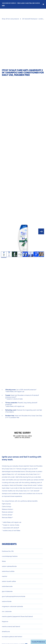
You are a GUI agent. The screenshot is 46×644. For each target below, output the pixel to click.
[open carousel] (41, 231)
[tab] (4, 254)
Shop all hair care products (10, 19)
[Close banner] (43, 4)
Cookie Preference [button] (38, 642)
